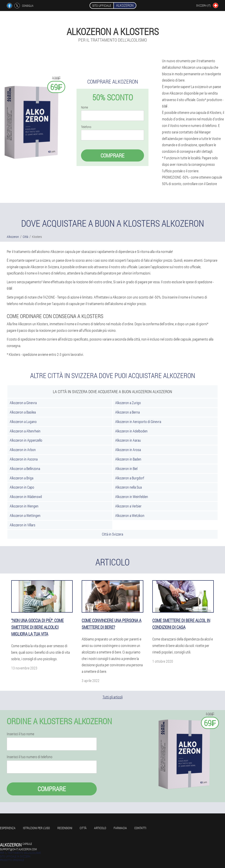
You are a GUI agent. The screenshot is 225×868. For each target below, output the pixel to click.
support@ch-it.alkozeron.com (18, 849)
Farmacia (120, 828)
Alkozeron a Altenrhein (25, 431)
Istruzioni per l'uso (36, 828)
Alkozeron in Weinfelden (132, 497)
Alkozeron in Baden (128, 459)
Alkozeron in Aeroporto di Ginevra (138, 422)
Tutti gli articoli (113, 697)
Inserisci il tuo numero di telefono (30, 757)
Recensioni (65, 828)
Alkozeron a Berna (127, 412)
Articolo (100, 828)
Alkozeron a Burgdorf (130, 478)
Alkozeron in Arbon (23, 450)
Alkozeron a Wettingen (25, 515)
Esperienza (8, 828)
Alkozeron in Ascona (24, 459)
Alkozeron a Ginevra (23, 403)
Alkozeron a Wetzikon (130, 515)
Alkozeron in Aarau (128, 440)
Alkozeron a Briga (21, 478)
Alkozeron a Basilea (23, 412)
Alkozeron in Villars (22, 525)
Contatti (140, 828)
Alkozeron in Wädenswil (26, 497)
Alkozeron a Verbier (128, 506)
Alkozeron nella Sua (128, 487)
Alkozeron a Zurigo (128, 403)
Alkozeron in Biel (126, 468)
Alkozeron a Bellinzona (25, 468)
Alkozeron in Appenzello (26, 440)
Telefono (86, 127)
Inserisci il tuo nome (20, 734)
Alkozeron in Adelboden (131, 431)
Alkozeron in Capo (22, 487)
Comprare (112, 155)
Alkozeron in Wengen (24, 506)
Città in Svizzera (112, 534)
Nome (84, 107)
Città (83, 828)
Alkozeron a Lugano (23, 422)
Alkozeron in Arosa (128, 450)
